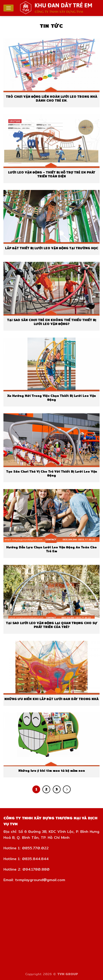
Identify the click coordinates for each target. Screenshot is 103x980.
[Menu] (8, 8)
